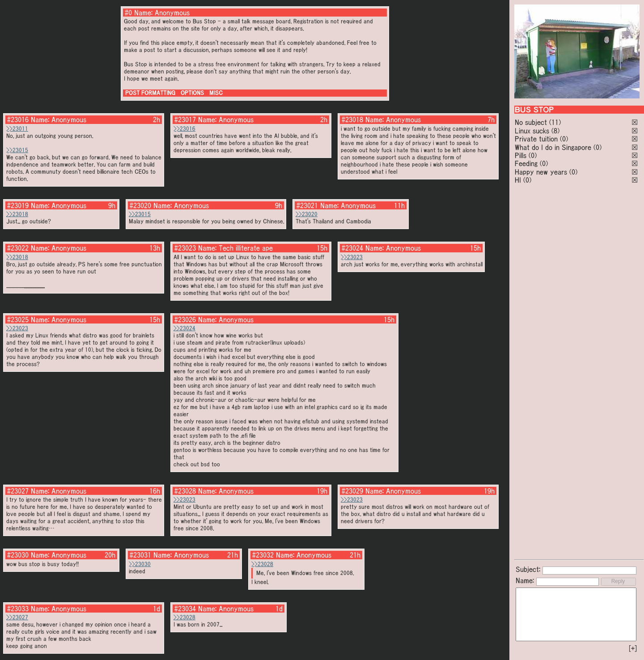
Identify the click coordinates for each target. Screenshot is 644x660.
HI (518, 180)
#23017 (185, 119)
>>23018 (17, 214)
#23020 (140, 205)
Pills (521, 155)
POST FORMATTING (150, 93)
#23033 (18, 609)
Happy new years (541, 172)
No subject (532, 122)
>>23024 (184, 328)
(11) (555, 122)
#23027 (18, 491)
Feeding (526, 163)
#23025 (18, 319)
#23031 (140, 555)
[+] (633, 648)
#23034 (185, 609)
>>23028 (262, 564)
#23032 (263, 555)
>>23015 (17, 150)
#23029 (352, 491)
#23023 (185, 248)
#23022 (18, 248)
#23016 (18, 119)
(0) (564, 139)
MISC (216, 93)
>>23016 (184, 129)
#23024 (352, 248)
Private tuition (536, 139)
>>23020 (307, 214)
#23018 (352, 119)
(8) (555, 131)
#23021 (307, 205)
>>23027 (17, 617)
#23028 (185, 491)
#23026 (185, 319)
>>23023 (352, 257)
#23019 (18, 205)
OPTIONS (192, 93)
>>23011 (17, 129)
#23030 (18, 555)
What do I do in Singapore (553, 147)
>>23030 (140, 564)
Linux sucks (532, 131)
